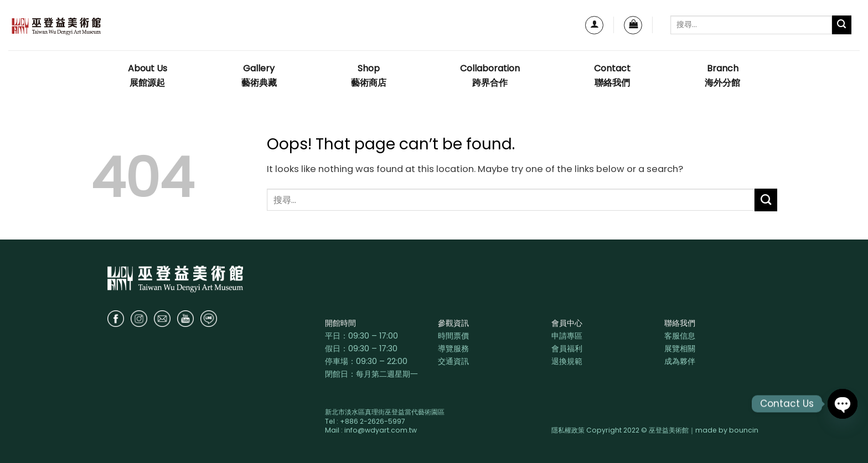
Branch (722, 76)
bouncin (744, 430)
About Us (148, 76)
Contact (612, 76)
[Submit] (842, 25)
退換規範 (567, 361)
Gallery (259, 76)
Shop (369, 76)
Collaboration (490, 76)
